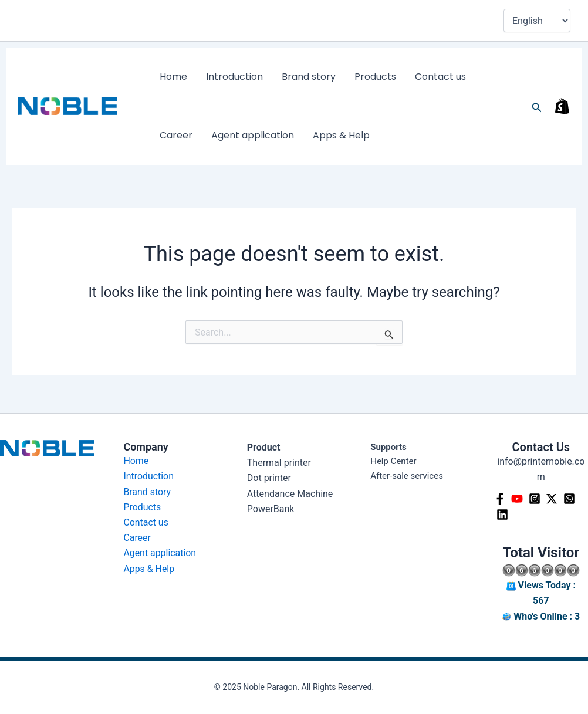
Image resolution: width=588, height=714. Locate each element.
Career (450, 77)
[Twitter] (553, 499)
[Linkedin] (503, 515)
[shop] (562, 106)
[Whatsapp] (570, 499)
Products (342, 77)
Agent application (196, 135)
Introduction (220, 77)
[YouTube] (518, 499)
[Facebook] (500, 499)
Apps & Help (276, 135)
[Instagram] (535, 499)
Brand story (285, 77)
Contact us (398, 77)
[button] (537, 106)
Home (169, 77)
